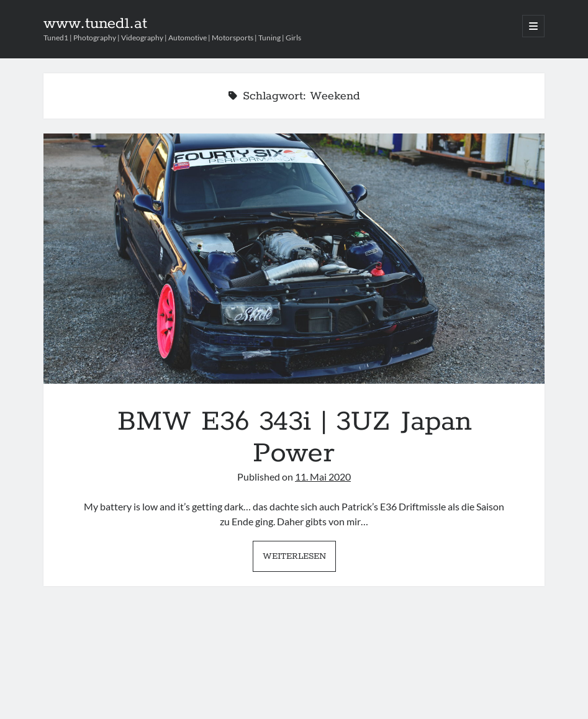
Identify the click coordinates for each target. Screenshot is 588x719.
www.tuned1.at (95, 24)
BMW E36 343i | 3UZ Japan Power (294, 259)
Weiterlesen (299, 559)
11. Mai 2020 (323, 477)
